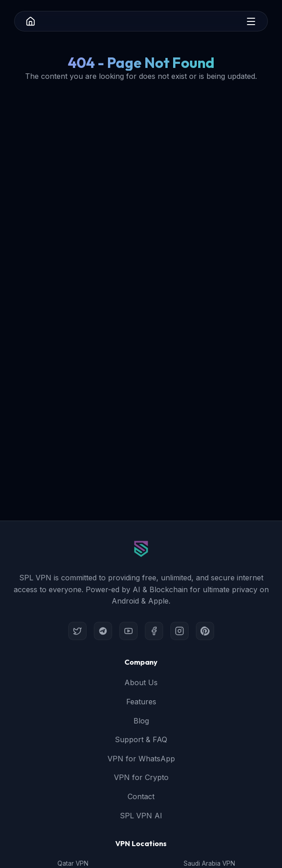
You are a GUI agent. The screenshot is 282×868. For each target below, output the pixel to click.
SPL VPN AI (141, 816)
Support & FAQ (141, 739)
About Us (141, 682)
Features (141, 702)
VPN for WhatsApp (141, 759)
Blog (141, 721)
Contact (141, 796)
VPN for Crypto (141, 777)
